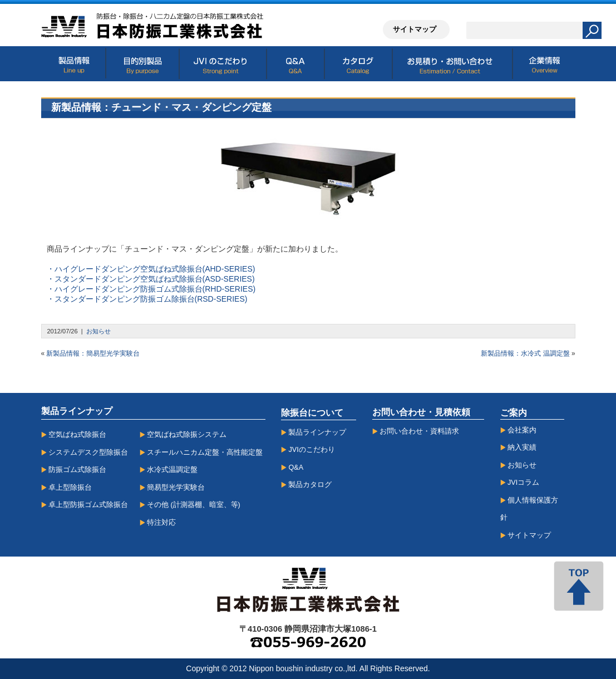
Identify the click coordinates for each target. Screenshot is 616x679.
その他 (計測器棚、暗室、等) (194, 505)
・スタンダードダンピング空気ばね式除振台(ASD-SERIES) (151, 279)
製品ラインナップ (317, 432)
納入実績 (522, 447)
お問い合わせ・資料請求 (419, 431)
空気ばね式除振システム (187, 435)
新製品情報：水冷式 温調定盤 (525, 353)
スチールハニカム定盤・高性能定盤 (205, 452)
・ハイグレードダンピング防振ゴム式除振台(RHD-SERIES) (151, 289)
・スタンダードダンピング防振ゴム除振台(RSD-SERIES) (147, 299)
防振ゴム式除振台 (77, 470)
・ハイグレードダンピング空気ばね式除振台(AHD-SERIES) (151, 269)
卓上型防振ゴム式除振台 (88, 505)
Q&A (296, 468)
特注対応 (161, 523)
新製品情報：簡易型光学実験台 (93, 353)
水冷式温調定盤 (172, 470)
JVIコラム (523, 483)
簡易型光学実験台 (176, 488)
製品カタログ (310, 485)
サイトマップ (529, 535)
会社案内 (522, 430)
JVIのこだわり (311, 450)
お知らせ (98, 331)
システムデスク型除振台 (88, 452)
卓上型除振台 (70, 488)
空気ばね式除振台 (77, 435)
